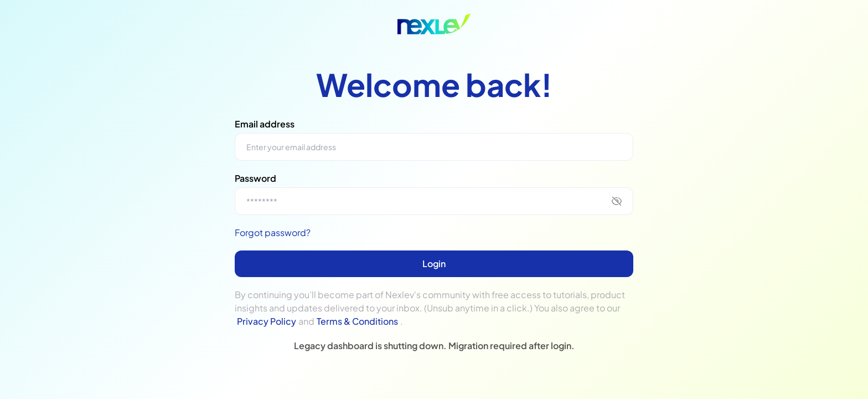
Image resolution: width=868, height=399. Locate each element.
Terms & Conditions (357, 321)
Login (434, 264)
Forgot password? (273, 232)
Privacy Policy (267, 321)
